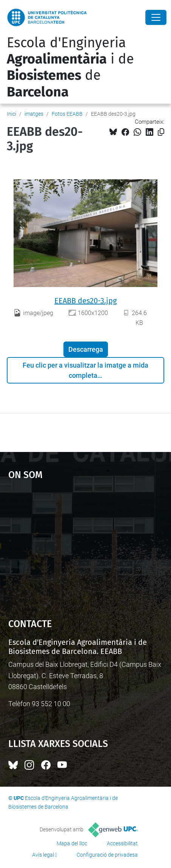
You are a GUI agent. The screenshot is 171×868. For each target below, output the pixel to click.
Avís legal (43, 855)
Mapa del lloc (72, 843)
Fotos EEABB (67, 114)
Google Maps (86, 545)
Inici (12, 114)
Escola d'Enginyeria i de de (70, 67)
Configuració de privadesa (107, 855)
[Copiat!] (161, 132)
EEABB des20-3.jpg (85, 301)
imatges (34, 114)
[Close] (156, 17)
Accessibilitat (122, 843)
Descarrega (86, 349)
